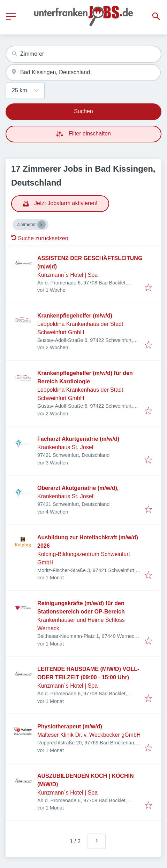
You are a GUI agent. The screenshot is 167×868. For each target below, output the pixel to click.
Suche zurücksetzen (40, 238)
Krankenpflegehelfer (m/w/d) (75, 316)
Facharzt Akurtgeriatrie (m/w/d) (78, 439)
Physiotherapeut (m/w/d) (70, 726)
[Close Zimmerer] (41, 225)
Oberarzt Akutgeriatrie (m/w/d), (78, 488)
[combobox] (83, 54)
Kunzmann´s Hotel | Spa (67, 275)
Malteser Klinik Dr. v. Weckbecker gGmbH (89, 735)
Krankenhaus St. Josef (65, 447)
